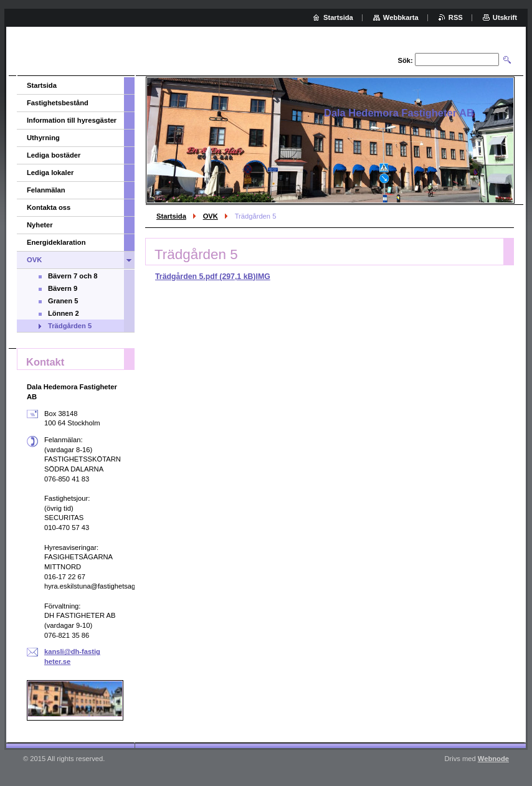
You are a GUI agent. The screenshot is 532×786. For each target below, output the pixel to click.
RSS (456, 17)
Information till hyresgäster (72, 120)
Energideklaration (56, 242)
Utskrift (505, 17)
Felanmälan (46, 190)
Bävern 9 (63, 288)
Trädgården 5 (70, 326)
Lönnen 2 (64, 313)
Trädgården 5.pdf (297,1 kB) (205, 277)
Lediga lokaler (50, 173)
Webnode (493, 759)
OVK (211, 216)
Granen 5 (63, 301)
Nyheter (40, 225)
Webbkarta (401, 17)
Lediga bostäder (54, 155)
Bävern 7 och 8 (73, 276)
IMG (263, 277)
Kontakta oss (49, 207)
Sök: (406, 60)
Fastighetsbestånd (58, 103)
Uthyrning (43, 138)
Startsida (171, 216)
